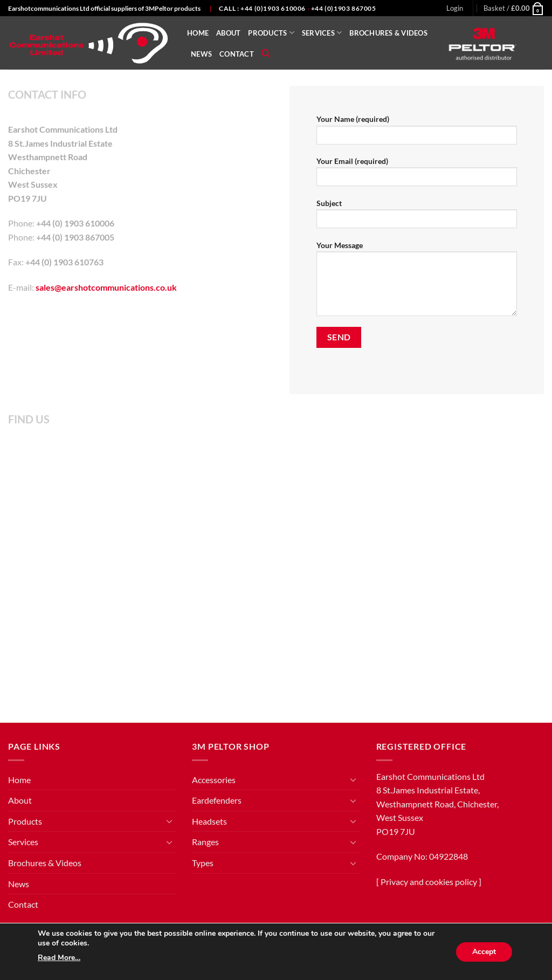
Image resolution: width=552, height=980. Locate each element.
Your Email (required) (417, 175)
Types (203, 863)
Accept (484, 952)
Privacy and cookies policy (429, 882)
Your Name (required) (417, 133)
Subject (417, 217)
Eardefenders (217, 800)
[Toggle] (169, 821)
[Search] (265, 53)
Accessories (214, 780)
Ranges (205, 842)
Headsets (209, 821)
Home (198, 33)
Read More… (59, 958)
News (201, 54)
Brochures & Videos (388, 33)
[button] (455, 8)
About (228, 33)
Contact (237, 54)
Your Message (417, 282)
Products (271, 33)
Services (322, 33)
